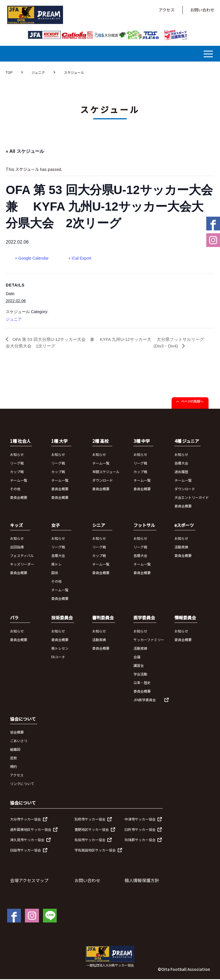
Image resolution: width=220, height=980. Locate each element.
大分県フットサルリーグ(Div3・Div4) (181, 343)
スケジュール (74, 72)
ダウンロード (103, 481)
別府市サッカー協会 (90, 820)
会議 (137, 658)
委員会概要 (19, 498)
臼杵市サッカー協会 (140, 830)
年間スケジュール (106, 472)
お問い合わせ (202, 10)
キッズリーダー (22, 565)
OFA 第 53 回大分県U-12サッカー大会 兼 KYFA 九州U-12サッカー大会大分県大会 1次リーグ (78, 343)
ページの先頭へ (192, 402)
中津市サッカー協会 (140, 820)
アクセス (167, 10)
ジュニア (38, 72)
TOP (9, 72)
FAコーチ (58, 658)
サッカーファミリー (149, 640)
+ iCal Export (81, 258)
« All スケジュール (25, 151)
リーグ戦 (17, 464)
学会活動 (140, 675)
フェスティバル (22, 556)
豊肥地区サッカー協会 (92, 830)
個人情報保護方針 (142, 881)
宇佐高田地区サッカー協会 (95, 851)
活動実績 (181, 548)
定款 (13, 759)
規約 (13, 767)
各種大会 (181, 464)
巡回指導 (17, 548)
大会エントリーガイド (192, 498)
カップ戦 (17, 472)
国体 (55, 573)
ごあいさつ (19, 741)
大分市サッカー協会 (25, 820)
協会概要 (17, 733)
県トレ (56, 565)
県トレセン (60, 649)
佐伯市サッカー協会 (90, 840)
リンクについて (22, 784)
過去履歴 (181, 472)
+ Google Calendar (32, 258)
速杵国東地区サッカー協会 (31, 830)
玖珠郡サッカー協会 (140, 840)
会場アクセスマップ (29, 881)
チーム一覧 (19, 481)
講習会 (139, 666)
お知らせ (17, 455)
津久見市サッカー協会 (27, 840)
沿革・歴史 (142, 683)
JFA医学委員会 (145, 701)
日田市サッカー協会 (25, 851)
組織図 (15, 750)
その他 (15, 490)
